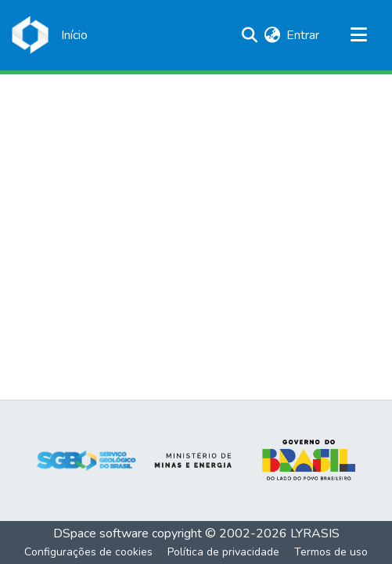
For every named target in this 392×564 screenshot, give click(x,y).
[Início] (74, 35)
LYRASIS (315, 533)
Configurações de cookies (88, 552)
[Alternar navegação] (358, 35)
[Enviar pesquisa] (249, 35)
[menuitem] (272, 35)
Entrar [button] (304, 35)
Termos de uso (331, 552)
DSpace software (101, 533)
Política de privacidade (223, 552)
